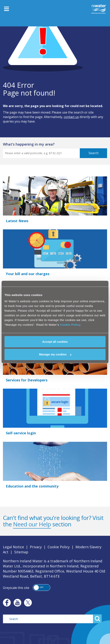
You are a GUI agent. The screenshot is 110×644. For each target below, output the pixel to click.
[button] (42, 588)
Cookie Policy (70, 325)
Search (94, 153)
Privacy (36, 547)
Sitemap (21, 552)
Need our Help (32, 524)
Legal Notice (13, 547)
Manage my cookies (55, 354)
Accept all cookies (55, 342)
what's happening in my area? (29, 144)
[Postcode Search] (48, 153)
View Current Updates (18, 170)
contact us (71, 117)
